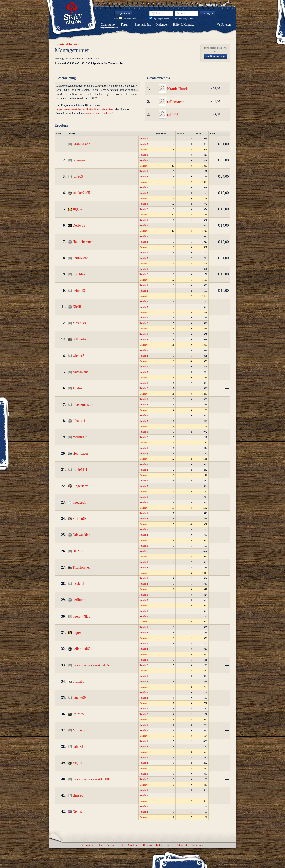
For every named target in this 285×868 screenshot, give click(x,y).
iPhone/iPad (88, 845)
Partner (159, 845)
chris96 (78, 795)
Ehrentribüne (143, 24)
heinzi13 (79, 291)
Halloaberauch (83, 242)
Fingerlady (80, 486)
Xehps (77, 812)
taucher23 (80, 698)
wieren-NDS (82, 616)
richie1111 (80, 470)
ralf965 (173, 115)
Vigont (77, 763)
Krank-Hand (177, 89)
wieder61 (79, 502)
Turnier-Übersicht (68, 44)
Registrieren (123, 13)
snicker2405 (81, 193)
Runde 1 (144, 139)
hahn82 (78, 747)
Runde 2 (144, 144)
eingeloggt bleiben (159, 19)
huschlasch (80, 274)
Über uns (147, 845)
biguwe (78, 633)
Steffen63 (80, 519)
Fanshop (110, 845)
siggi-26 (78, 209)
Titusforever (81, 567)
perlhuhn (79, 600)
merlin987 (80, 437)
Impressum (197, 845)
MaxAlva (79, 323)
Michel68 (79, 730)
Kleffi (77, 307)
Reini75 (78, 714)
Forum (125, 24)
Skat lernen (134, 845)
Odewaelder (81, 535)
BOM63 (78, 551)
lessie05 (78, 584)
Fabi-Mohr (80, 258)
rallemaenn (176, 102)
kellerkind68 (82, 649)
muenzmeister (83, 405)
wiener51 (79, 356)
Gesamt (143, 150)
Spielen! (227, 24)
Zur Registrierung (215, 56)
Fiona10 (78, 681)
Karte (121, 845)
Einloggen (208, 13)
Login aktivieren (128, 18)
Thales (77, 388)
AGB (170, 845)
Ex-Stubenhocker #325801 (92, 779)
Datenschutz (182, 845)
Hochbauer (80, 453)
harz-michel (81, 372)
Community (108, 24)
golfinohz (79, 339)
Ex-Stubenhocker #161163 (92, 665)
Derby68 (79, 225)
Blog (100, 845)
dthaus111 (80, 421)
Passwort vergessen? (184, 18)
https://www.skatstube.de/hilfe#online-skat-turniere (85, 109)
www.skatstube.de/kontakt (100, 114)
